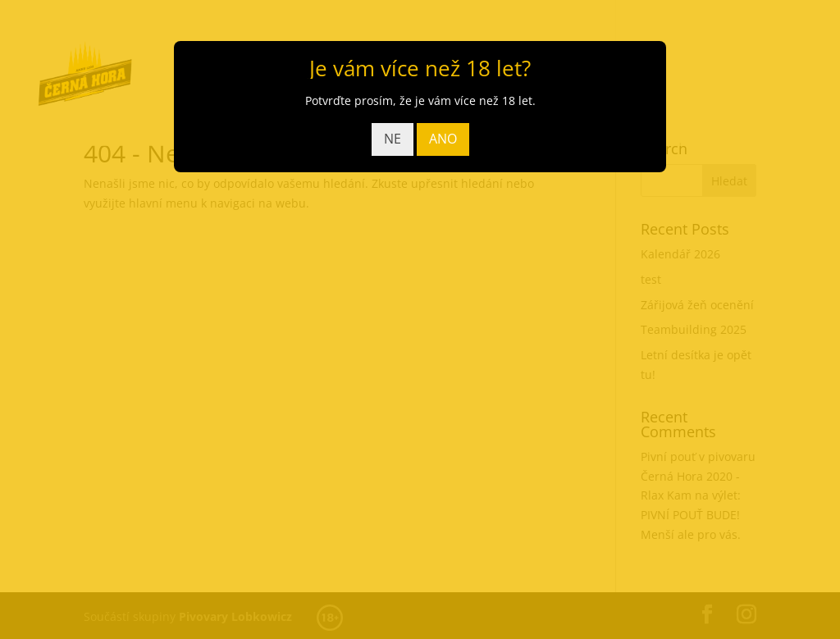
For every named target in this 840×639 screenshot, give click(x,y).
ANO (443, 139)
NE (393, 139)
